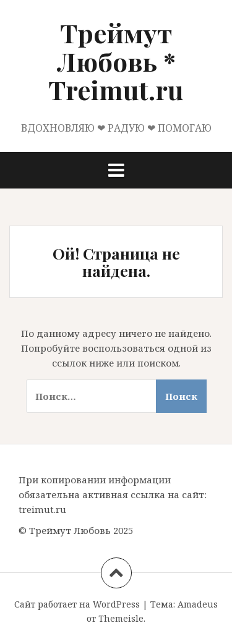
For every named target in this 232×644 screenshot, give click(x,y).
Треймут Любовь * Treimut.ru (116, 61)
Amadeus (198, 604)
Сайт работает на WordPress (77, 604)
